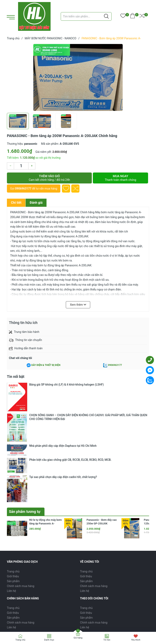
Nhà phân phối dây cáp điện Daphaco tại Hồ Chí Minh (63, 400)
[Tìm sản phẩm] (86, 16)
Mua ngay (120, 178)
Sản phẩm (13, 492)
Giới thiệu (13, 487)
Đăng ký (140, 589)
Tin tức (107, 640)
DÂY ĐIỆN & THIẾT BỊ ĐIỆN (46, 365)
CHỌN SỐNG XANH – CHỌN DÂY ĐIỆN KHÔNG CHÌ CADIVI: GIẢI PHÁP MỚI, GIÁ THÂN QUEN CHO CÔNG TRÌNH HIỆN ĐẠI (88, 392)
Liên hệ (11, 502)
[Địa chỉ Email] (78, 589)
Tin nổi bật (16, 377)
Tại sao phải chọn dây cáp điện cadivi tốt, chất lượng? (63, 411)
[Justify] (106, 16)
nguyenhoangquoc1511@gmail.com (71, 571)
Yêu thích (136, 640)
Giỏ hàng (78, 638)
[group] (78, 77)
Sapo (50, 622)
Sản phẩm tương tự (25, 422)
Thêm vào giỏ (49, 178)
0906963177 (23, 189)
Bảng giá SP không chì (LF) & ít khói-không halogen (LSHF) (67, 385)
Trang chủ (13, 482)
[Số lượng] (21, 166)
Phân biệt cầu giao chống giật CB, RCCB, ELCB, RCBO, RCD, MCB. (70, 405)
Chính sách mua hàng (21, 497)
